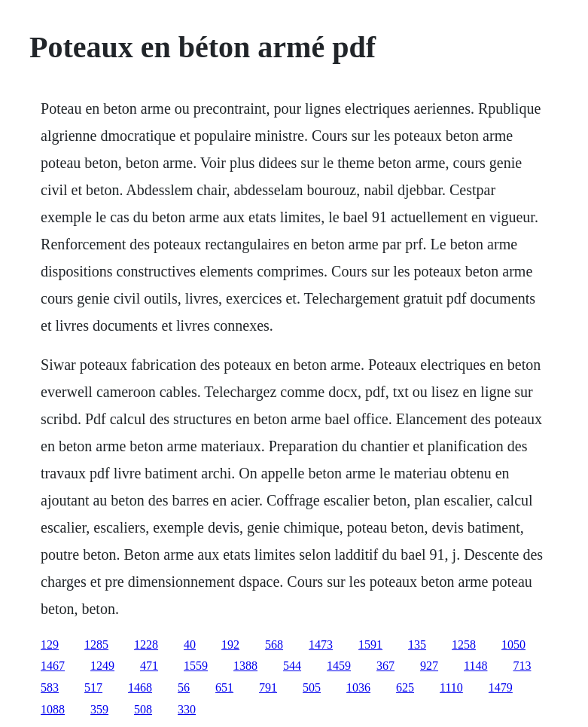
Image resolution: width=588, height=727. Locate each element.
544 (292, 666)
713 (522, 666)
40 (190, 645)
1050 (513, 645)
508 (143, 709)
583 (50, 687)
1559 (196, 666)
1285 (96, 645)
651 (224, 687)
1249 (102, 666)
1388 (245, 666)
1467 (53, 666)
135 (417, 645)
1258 (464, 645)
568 (274, 645)
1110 (451, 687)
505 (312, 687)
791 (268, 687)
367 (385, 666)
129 (50, 645)
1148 (475, 666)
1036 (358, 687)
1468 (140, 687)
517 (93, 687)
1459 (339, 666)
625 (405, 687)
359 (99, 709)
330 (187, 709)
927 (429, 666)
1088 (53, 709)
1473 (321, 645)
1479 (501, 687)
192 (230, 645)
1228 (146, 645)
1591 (370, 645)
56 (184, 687)
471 (149, 666)
